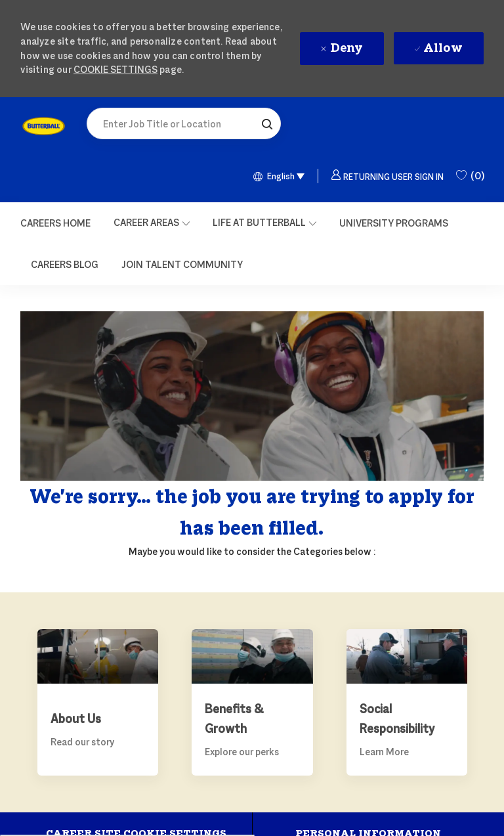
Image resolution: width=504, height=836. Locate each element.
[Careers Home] (55, 223)
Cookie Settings (115, 69)
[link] (44, 126)
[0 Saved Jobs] (470, 176)
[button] (267, 123)
